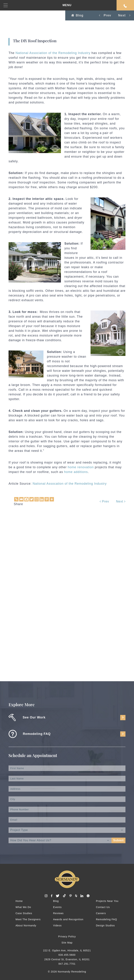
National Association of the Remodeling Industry (53, 53)
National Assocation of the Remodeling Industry (70, 484)
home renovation (81, 467)
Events (57, 907)
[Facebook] (26, 499)
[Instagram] (37, 499)
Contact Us (103, 907)
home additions (76, 472)
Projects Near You (107, 901)
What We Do (23, 907)
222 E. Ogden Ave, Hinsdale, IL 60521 (67, 950)
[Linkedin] (42, 499)
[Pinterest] (47, 499)
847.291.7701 (67, 964)
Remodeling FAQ (107, 919)
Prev (104, 501)
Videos (57, 925)
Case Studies (24, 913)
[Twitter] (31, 499)
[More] (52, 499)
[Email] (21, 499)
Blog (77, 15)
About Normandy (26, 925)
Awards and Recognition (68, 919)
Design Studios (105, 925)
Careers (101, 913)
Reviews (58, 913)
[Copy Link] (16, 499)
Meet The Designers (28, 919)
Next (121, 501)
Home (19, 901)
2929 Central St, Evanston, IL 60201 (67, 959)
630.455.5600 (67, 955)
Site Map (67, 943)
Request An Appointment (125, 6)
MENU (38, 5)
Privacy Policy (67, 936)
